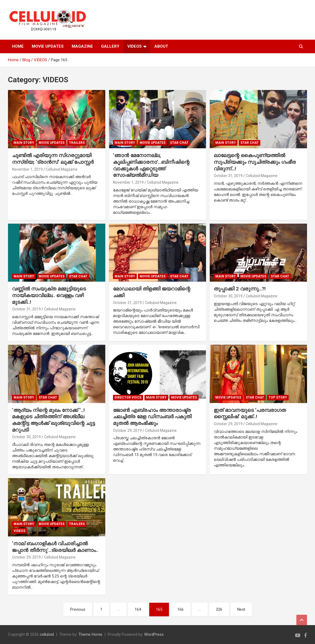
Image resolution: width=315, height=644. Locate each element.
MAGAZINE (82, 46)
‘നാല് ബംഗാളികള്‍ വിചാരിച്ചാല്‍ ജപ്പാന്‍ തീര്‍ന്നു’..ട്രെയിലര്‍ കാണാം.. (55, 547)
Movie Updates (52, 143)
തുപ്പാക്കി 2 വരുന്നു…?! (240, 289)
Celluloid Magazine (62, 169)
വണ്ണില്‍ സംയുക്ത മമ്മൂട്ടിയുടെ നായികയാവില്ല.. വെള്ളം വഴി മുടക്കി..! (49, 295)
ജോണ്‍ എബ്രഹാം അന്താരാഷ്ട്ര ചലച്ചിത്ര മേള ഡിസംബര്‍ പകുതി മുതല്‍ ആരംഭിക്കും (152, 417)
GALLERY (110, 46)
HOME (18, 46)
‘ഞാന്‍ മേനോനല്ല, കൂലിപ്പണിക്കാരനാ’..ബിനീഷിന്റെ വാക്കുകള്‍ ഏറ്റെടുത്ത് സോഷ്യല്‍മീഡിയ (151, 165)
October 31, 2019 (228, 176)
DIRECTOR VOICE (128, 397)
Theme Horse (90, 634)
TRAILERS (77, 143)
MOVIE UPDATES (48, 46)
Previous (78, 609)
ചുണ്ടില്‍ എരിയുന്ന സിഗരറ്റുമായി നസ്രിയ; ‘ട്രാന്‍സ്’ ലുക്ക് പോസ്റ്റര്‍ (53, 159)
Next (241, 609)
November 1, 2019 (27, 169)
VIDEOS (135, 46)
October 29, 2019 (127, 430)
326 (219, 609)
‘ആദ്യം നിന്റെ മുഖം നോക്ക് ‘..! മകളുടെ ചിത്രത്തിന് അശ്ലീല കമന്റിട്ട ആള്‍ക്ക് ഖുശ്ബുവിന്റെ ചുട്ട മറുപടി (53, 420)
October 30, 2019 (228, 296)
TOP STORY (278, 397)
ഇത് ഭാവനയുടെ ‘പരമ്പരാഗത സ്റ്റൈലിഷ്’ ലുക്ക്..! (250, 413)
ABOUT (161, 46)
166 (180, 609)
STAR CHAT (179, 143)
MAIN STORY (24, 143)
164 (138, 609)
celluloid (47, 634)
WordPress (154, 634)
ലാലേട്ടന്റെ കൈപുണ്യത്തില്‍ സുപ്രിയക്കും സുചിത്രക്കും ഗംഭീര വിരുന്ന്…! (255, 162)
